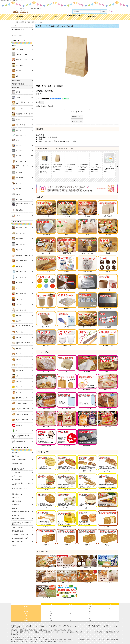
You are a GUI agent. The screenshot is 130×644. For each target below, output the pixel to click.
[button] (110, 17)
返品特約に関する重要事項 (44, 106)
